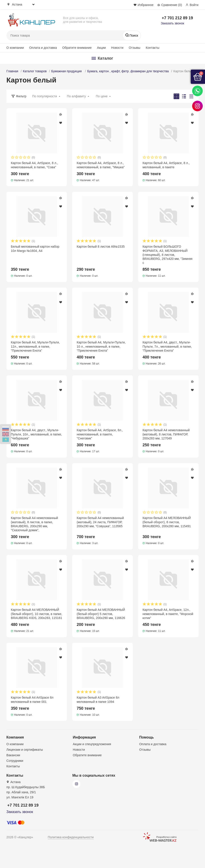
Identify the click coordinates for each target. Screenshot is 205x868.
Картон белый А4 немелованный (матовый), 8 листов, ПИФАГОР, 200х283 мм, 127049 (166, 434)
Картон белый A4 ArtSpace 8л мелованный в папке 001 (32, 699)
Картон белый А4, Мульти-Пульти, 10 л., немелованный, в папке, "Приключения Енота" (101, 346)
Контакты (153, 48)
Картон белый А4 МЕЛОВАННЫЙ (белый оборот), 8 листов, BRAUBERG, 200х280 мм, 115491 (167, 522)
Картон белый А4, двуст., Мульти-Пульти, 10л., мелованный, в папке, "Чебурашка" (36, 434)
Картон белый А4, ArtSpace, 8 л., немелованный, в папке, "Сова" (34, 165)
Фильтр (21, 96)
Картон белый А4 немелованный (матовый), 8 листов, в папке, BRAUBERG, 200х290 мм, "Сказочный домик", (34, 524)
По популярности (45, 96)
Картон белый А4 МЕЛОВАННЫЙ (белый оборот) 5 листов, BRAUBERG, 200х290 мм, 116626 (101, 614)
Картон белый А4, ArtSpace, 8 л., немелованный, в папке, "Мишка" (101, 165)
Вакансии (13, 755)
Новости (117, 48)
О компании (15, 48)
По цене (102, 96)
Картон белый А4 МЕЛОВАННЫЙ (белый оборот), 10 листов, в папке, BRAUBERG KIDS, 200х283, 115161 (37, 614)
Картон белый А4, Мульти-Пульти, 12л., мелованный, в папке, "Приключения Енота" (35, 346)
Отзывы (135, 48)
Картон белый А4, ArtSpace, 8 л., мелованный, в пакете (166, 165)
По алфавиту (76, 96)
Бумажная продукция (67, 71)
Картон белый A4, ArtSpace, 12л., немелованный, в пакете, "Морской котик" (168, 614)
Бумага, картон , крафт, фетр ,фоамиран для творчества (128, 71)
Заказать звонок (172, 23)
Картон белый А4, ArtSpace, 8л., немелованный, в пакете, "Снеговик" (100, 434)
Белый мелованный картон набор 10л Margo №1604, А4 (35, 249)
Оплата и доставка (43, 48)
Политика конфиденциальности (71, 837)
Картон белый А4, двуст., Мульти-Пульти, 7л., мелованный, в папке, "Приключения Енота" (167, 346)
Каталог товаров (35, 71)
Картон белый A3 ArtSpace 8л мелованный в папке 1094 (98, 699)
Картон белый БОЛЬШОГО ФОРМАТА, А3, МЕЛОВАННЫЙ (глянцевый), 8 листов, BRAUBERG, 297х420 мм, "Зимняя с (168, 255)
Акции (102, 48)
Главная (12, 71)
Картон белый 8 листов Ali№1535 (101, 247)
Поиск (133, 35)
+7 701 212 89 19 (177, 18)
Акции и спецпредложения (92, 744)
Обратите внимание (77, 48)
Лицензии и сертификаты (25, 750)
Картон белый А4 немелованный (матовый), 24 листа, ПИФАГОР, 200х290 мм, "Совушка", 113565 (100, 522)
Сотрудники (15, 761)
